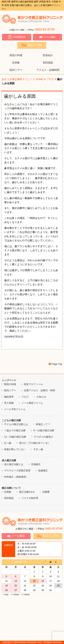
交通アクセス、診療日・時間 (39, 390)
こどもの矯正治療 (11, 420)
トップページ (9, 380)
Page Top (57, 364)
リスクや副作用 (30, 498)
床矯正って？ (43, 424)
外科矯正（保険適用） (16, 477)
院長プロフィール (33, 384)
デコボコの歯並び (44, 437)
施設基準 (9, 397)
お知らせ (41, 397)
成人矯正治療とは (14, 464)
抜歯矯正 (43, 470)
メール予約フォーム (15, 409)
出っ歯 (8, 443)
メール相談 (47, 37)
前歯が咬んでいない (15, 449)
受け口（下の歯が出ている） (35, 443)
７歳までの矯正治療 (15, 430)
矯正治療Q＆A (27, 492)
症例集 (16, 63)
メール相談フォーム (32, 403)
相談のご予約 (32, 45)
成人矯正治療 (9, 460)
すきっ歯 (38, 449)
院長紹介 (48, 55)
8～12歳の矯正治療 (44, 430)
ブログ (50, 79)
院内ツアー (16, 70)
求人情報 (9, 403)
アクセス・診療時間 (48, 70)
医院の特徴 (16, 55)
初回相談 (48, 63)
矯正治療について (11, 488)
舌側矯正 (36, 464)
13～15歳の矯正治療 (15, 437)
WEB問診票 (17, 37)
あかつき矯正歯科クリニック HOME (23, 79)
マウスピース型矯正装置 (17, 470)
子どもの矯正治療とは (16, 424)
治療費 (46, 492)
